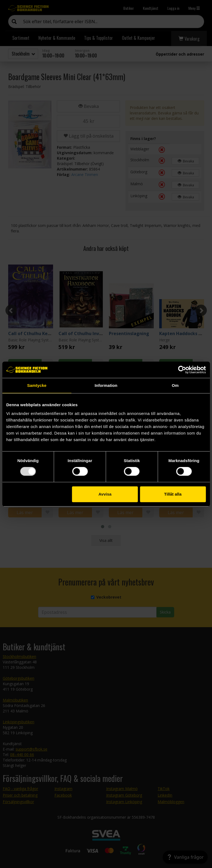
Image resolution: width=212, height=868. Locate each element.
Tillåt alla (173, 494)
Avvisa (105, 494)
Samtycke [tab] (37, 385)
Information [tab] (106, 385)
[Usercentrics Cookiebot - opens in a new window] (182, 370)
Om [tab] (175, 385)
